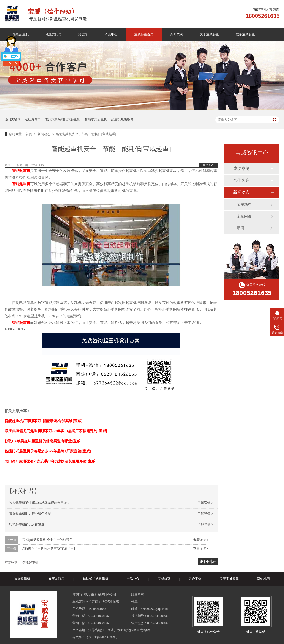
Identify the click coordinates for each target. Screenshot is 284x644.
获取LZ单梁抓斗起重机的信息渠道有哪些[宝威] (43, 441)
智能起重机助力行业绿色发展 (30, 514)
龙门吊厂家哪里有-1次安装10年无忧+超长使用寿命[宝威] (51, 461)
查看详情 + (201, 540)
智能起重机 (30, 563)
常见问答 (244, 216)
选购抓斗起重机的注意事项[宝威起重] (48, 549)
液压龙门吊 (54, 34)
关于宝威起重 (209, 34)
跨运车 (83, 34)
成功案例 (241, 168)
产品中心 (111, 34)
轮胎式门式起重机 (96, 579)
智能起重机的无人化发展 (27, 524)
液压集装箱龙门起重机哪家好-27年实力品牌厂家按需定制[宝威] (56, 431)
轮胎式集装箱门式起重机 (63, 119)
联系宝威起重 (245, 34)
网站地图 (263, 579)
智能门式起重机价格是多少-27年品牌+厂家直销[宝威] (48, 451)
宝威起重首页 (144, 34)
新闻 (240, 228)
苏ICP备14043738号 (102, 637)
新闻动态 (44, 134)
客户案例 (195, 579)
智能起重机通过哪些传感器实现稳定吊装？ (40, 503)
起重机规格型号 (122, 119)
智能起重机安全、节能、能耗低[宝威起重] (86, 134)
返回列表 (208, 165)
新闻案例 (177, 34)
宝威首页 (164, 579)
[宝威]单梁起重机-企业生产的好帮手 (47, 540)
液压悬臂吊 (33, 119)
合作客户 (241, 180)
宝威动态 (244, 205)
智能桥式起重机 (96, 119)
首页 (29, 134)
